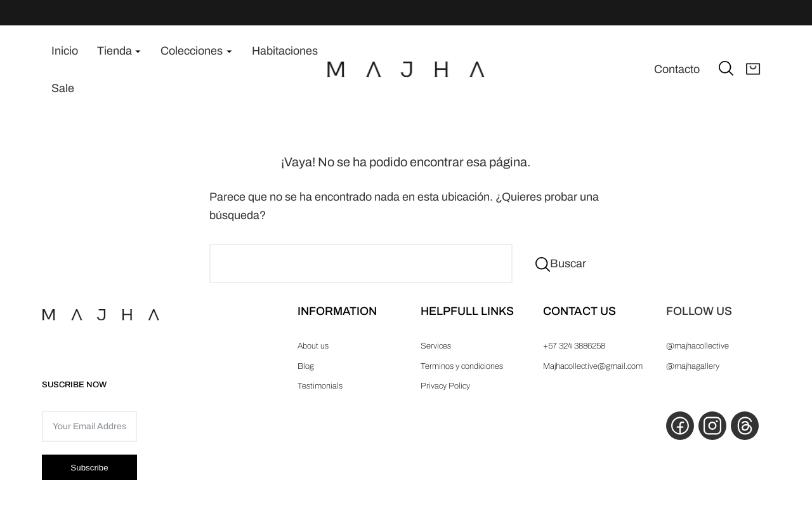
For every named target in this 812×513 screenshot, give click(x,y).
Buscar (568, 263)
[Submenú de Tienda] (138, 51)
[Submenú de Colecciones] (229, 51)
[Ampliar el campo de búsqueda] (726, 68)
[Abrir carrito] (753, 70)
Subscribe (89, 468)
